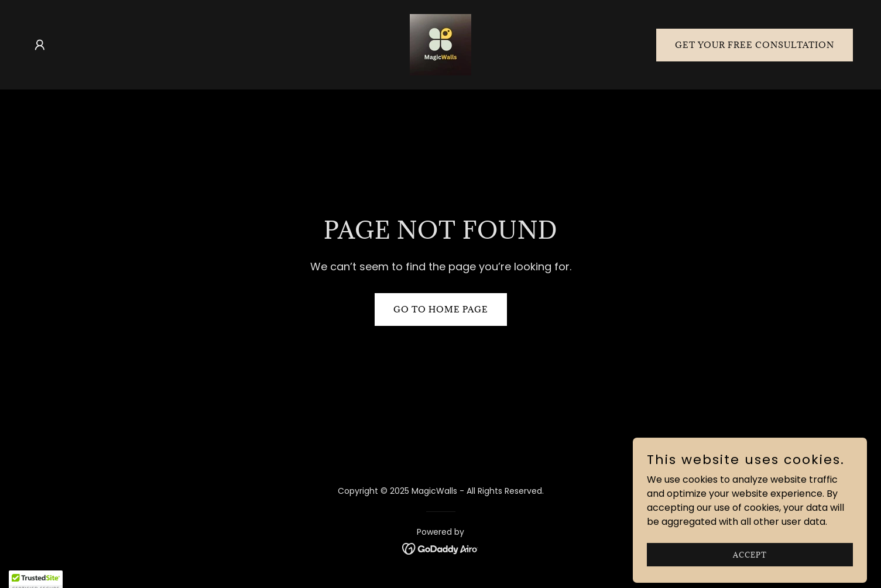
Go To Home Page (441, 309)
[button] (40, 45)
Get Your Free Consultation (755, 45)
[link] (440, 44)
